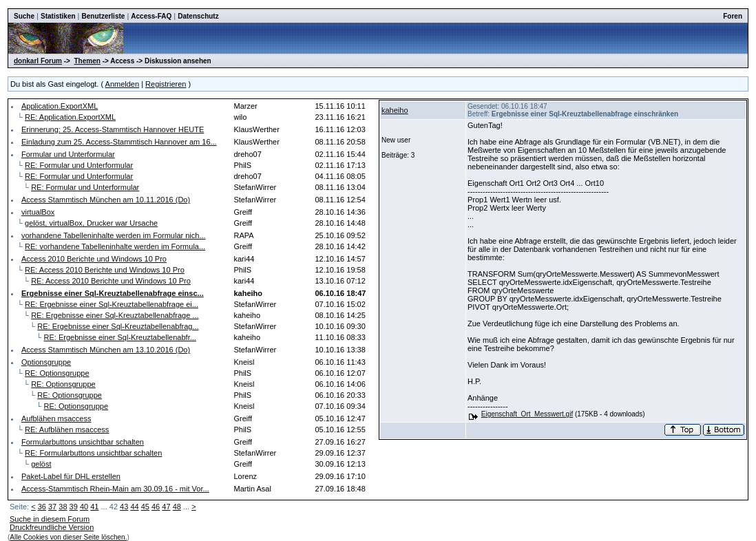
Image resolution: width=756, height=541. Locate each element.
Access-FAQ (151, 16)
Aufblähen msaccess (56, 418)
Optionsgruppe (46, 362)
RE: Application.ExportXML (70, 117)
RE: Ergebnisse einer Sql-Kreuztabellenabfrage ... (115, 315)
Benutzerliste (104, 16)
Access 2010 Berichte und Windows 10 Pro (94, 259)
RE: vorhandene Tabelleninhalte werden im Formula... (115, 246)
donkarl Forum (38, 61)
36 (42, 507)
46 (156, 507)
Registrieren (166, 84)
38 (63, 507)
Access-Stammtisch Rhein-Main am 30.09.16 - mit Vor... (115, 489)
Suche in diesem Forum (50, 519)
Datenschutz (198, 16)
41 (94, 507)
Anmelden (123, 84)
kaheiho (395, 110)
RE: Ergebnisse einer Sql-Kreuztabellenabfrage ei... (112, 304)
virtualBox (38, 212)
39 (74, 507)
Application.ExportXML (60, 106)
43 (124, 507)
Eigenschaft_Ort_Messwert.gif (527, 414)
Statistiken (58, 16)
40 (84, 507)
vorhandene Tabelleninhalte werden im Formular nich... (114, 235)
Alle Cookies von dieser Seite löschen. (68, 537)
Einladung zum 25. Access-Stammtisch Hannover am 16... (119, 142)
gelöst (41, 464)
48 (177, 507)
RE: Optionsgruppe (57, 373)
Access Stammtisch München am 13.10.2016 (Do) (106, 350)
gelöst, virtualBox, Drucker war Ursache (91, 223)
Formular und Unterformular (68, 154)
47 (166, 507)
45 (145, 507)
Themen (87, 61)
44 (134, 507)
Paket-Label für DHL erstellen (71, 476)
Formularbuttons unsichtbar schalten (83, 442)
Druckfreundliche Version (52, 527)
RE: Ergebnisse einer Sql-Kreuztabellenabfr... (120, 337)
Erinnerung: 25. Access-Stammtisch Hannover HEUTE (113, 129)
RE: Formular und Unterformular (79, 165)
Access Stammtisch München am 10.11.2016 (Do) (106, 200)
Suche (24, 16)
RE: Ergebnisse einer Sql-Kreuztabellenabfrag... (118, 326)
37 (52, 507)
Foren (733, 16)
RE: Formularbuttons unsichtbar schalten (93, 453)
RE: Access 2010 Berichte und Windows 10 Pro (105, 270)
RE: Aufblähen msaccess (67, 429)
